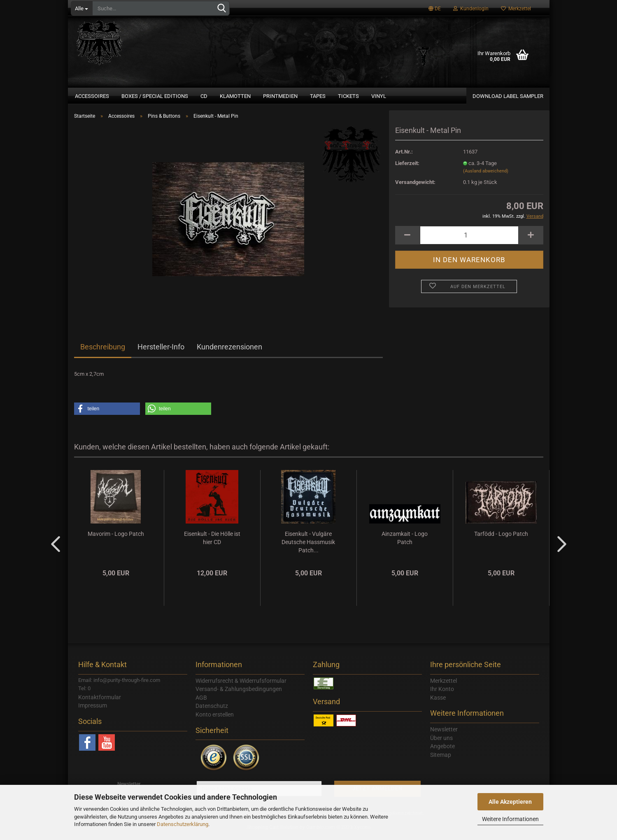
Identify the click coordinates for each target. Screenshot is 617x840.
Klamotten (235, 96)
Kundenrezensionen (229, 352)
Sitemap (441, 760)
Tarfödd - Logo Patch (501, 539)
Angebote (442, 751)
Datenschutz (212, 711)
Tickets (348, 96)
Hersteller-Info (161, 352)
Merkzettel (516, 9)
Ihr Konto (442, 694)
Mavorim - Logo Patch (116, 539)
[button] (107, 414)
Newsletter (444, 734)
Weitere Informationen (510, 819)
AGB (201, 703)
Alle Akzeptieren (510, 802)
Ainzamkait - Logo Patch (405, 543)
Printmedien (280, 96)
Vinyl (379, 96)
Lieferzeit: (407, 168)
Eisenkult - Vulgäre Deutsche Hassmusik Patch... (308, 547)
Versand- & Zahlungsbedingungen (239, 694)
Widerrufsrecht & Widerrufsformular (241, 686)
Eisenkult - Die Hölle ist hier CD (212, 543)
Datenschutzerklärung (183, 824)
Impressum (93, 710)
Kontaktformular (100, 702)
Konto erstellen (215, 719)
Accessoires (92, 96)
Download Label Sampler (508, 96)
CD (204, 96)
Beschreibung (103, 352)
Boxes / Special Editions (155, 96)
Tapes (318, 96)
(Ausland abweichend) (486, 176)
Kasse (438, 703)
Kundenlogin (471, 9)
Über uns (441, 743)
